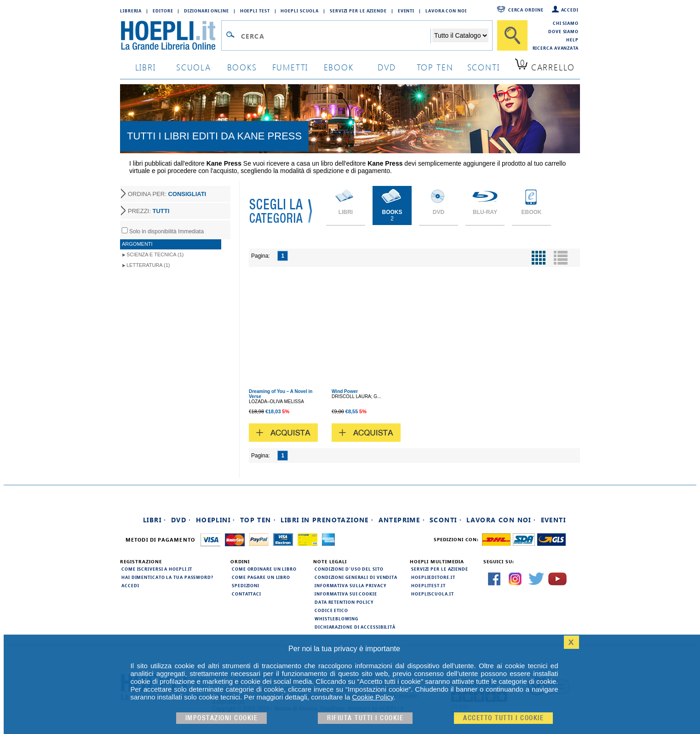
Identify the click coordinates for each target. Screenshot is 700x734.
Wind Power (345, 391)
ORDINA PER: (167, 194)
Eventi (406, 11)
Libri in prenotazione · (327, 520)
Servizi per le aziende (358, 11)
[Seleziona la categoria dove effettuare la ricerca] (460, 35)
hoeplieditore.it (433, 577)
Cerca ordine (526, 10)
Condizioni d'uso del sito (349, 569)
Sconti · (446, 520)
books (242, 67)
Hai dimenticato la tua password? (167, 577)
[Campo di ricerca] (336, 36)
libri (146, 67)
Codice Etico (331, 610)
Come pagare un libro (261, 577)
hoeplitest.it (428, 585)
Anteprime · (402, 520)
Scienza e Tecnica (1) (155, 254)
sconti (484, 67)
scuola (194, 67)
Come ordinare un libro (264, 569)
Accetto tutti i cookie (503, 718)
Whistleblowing (336, 618)
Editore (163, 11)
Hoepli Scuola (300, 11)
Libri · (155, 520)
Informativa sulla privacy (350, 585)
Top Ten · (258, 520)
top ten (435, 67)
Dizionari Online (206, 11)
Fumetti (290, 67)
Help (572, 40)
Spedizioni (246, 585)
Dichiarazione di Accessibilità (355, 627)
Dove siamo (563, 31)
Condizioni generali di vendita (356, 577)
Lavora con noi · (501, 520)
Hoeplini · (216, 520)
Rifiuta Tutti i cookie (365, 718)
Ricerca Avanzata (556, 48)
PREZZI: (149, 211)
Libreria (131, 11)
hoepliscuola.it (433, 594)
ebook (339, 67)
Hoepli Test (255, 11)
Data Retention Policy (344, 602)
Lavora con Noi (446, 11)
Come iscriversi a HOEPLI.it (157, 569)
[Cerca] (512, 35)
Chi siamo (566, 23)
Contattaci (247, 594)
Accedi (570, 10)
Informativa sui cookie (346, 594)
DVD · (181, 520)
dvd (387, 67)
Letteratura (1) (148, 265)
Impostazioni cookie (222, 718)
